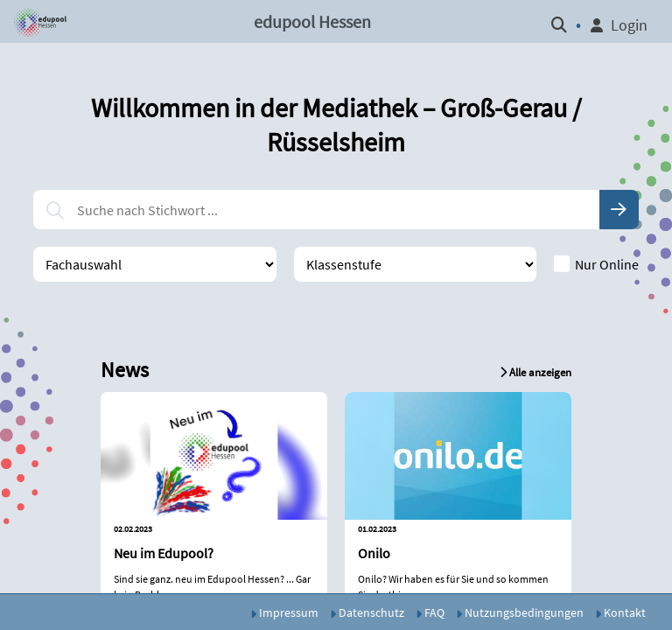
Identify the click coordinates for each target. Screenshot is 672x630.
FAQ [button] (430, 612)
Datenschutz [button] (367, 612)
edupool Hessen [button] (312, 21)
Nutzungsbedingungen (520, 612)
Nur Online (596, 264)
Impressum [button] (284, 612)
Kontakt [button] (620, 612)
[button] (38, 22)
